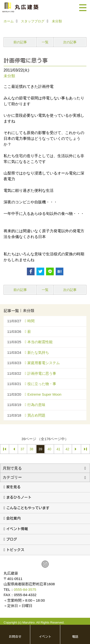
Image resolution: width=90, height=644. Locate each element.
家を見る (13, 487)
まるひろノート (19, 497)
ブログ (12, 539)
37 (22, 449)
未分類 (9, 76)
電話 (75, 637)
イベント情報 (17, 529)
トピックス (15, 550)
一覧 (45, 42)
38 (31, 449)
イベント (45, 637)
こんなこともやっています (28, 508)
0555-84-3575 (25, 589)
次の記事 (70, 42)
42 (67, 449)
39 (40, 449)
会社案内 (13, 518)
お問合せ (15, 637)
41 (58, 449)
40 (49, 449)
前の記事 (20, 42)
